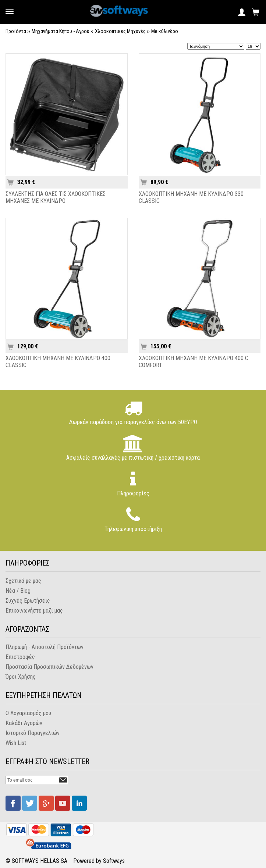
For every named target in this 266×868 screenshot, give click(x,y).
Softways (114, 861)
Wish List (16, 743)
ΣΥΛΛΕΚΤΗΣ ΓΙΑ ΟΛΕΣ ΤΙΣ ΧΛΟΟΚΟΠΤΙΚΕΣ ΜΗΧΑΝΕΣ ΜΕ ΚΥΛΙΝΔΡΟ (56, 197)
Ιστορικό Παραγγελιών (33, 733)
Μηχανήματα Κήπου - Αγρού (61, 31)
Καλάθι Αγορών (24, 723)
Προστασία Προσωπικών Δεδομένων (49, 667)
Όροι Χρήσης (21, 677)
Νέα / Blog (18, 591)
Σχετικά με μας (23, 581)
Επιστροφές (20, 657)
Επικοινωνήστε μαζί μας (34, 611)
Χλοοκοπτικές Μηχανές (120, 31)
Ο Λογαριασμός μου (28, 713)
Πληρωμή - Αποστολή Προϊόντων (45, 647)
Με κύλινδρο (165, 31)
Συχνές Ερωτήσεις (28, 601)
